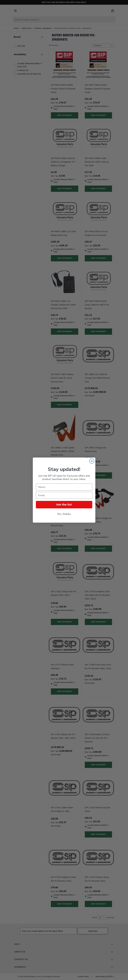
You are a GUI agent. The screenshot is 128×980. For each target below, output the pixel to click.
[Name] (64, 487)
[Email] (64, 495)
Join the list (64, 505)
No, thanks (64, 514)
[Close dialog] (92, 461)
